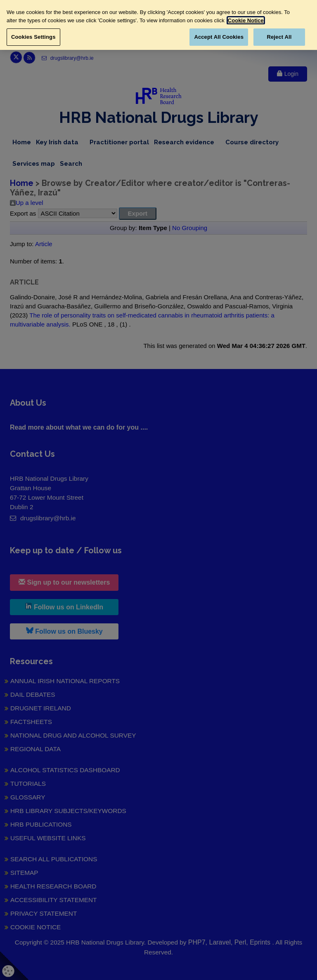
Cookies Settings (33, 37)
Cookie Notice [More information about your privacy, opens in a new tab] (246, 20)
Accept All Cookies (219, 37)
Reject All (279, 37)
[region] (158, 25)
